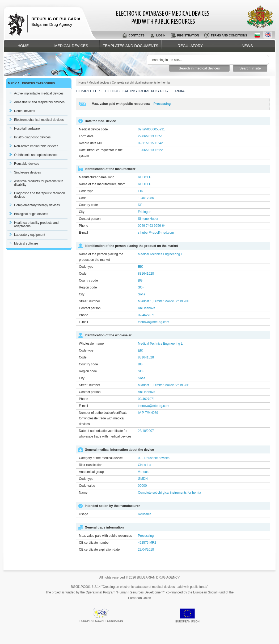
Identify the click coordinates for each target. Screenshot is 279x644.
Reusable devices (27, 164)
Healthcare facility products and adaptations (36, 224)
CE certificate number (94, 543)
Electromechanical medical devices (39, 120)
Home (23, 46)
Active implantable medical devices (39, 93)
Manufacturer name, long (97, 177)
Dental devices (25, 111)
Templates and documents (131, 46)
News (247, 46)
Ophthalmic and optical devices (36, 155)
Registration (188, 35)
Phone (84, 226)
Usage (84, 514)
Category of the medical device (101, 458)
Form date (86, 136)
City (82, 212)
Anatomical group (91, 472)
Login (161, 35)
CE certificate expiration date (99, 550)
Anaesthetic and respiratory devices (39, 102)
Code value (87, 486)
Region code (88, 287)
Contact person (90, 219)
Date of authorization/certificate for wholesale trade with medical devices (105, 434)
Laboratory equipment (30, 235)
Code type (86, 191)
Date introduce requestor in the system (101, 153)
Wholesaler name (91, 344)
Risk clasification (91, 465)
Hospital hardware (27, 129)
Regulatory (190, 46)
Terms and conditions (229, 35)
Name (83, 493)
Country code (88, 205)
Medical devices (71, 46)
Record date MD (90, 143)
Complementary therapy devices (37, 205)
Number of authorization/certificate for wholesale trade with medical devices (103, 418)
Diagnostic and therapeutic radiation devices (39, 195)
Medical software (26, 243)
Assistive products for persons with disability (39, 183)
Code (83, 198)
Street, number (89, 301)
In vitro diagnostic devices (32, 137)
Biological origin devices (31, 214)
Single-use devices (28, 172)
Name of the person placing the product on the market (101, 257)
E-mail (83, 233)
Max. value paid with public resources (105, 536)
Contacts (136, 35)
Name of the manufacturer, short (102, 184)
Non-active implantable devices (36, 146)
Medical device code (93, 129)
